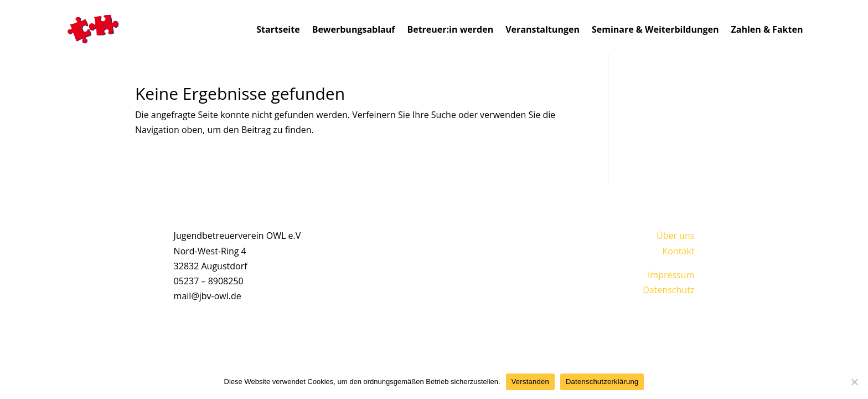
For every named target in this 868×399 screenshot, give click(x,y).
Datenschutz (668, 290)
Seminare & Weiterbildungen (655, 29)
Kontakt (678, 251)
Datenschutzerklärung (602, 382)
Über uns (675, 236)
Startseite (278, 29)
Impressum (671, 275)
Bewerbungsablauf (354, 29)
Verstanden (530, 382)
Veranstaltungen (542, 29)
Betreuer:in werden (450, 29)
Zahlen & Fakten (767, 29)
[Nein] (854, 382)
